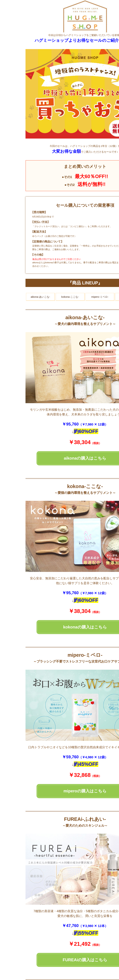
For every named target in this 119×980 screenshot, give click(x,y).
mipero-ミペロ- (100, 297)
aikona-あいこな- (40, 297)
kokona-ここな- (70, 297)
